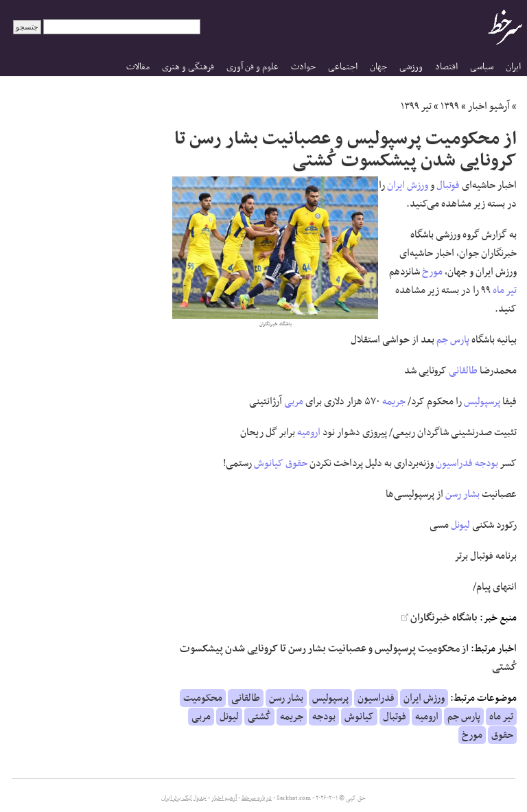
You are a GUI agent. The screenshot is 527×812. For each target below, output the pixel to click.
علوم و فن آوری (253, 67)
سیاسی (482, 67)
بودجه (487, 463)
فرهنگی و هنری (188, 67)
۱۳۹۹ (450, 106)
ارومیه (309, 432)
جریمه (394, 402)
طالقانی (463, 371)
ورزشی (411, 67)
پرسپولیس (482, 402)
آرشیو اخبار (489, 106)
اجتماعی (343, 67)
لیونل (460, 525)
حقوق (296, 463)
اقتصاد (446, 67)
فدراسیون (454, 463)
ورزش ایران (408, 185)
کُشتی (259, 717)
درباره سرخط (257, 798)
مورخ (432, 272)
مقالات (138, 67)
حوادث (303, 67)
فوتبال (448, 185)
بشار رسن (462, 494)
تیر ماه (505, 290)
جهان (378, 67)
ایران (513, 67)
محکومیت (203, 698)
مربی (294, 402)
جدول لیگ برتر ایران (184, 798)
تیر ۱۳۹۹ (416, 106)
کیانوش (269, 463)
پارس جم (453, 340)
